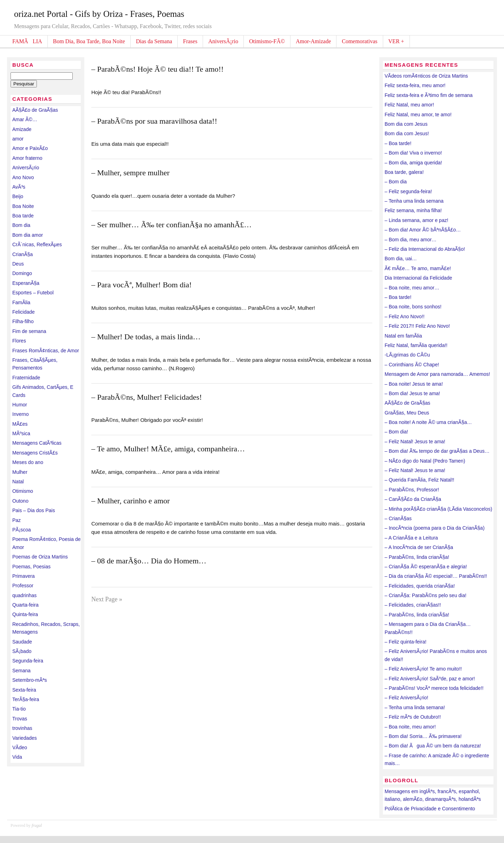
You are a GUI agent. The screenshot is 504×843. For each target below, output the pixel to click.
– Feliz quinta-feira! (405, 642)
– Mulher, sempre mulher (130, 173)
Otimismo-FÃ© (267, 41)
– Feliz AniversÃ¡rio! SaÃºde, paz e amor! (430, 679)
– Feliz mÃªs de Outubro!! (413, 717)
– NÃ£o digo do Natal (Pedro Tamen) (425, 461)
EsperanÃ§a (26, 283)
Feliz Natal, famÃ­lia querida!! (416, 345)
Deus (18, 264)
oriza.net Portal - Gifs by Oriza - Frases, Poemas (99, 14)
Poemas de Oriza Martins (40, 557)
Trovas (20, 719)
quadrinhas (24, 595)
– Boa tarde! (398, 143)
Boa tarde (23, 216)
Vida (17, 757)
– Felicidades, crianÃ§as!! (413, 605)
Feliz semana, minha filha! (413, 210)
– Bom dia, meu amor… (411, 240)
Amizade (22, 129)
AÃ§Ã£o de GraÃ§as (35, 110)
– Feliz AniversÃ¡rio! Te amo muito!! (423, 669)
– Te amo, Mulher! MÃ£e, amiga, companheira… (168, 449)
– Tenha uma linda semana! (415, 707)
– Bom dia (396, 182)
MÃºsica (21, 433)
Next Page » (107, 599)
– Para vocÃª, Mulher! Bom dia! (142, 285)
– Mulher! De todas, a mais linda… (146, 337)
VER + (396, 41)
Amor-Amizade (313, 41)
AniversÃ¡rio (223, 41)
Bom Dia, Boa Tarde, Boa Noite (89, 41)
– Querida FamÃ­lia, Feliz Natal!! (419, 480)
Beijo (18, 196)
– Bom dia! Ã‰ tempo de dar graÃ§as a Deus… (437, 451)
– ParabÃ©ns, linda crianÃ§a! (417, 557)
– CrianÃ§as (398, 518)
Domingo (22, 273)
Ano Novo (23, 177)
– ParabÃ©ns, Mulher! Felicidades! (147, 397)
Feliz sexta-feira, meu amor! (415, 85)
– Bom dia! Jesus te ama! (412, 393)
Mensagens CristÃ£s (35, 453)
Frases (190, 41)
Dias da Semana (154, 41)
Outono (20, 501)
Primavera (24, 576)
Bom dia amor (28, 235)
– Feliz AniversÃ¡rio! (406, 698)
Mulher (20, 472)
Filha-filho (23, 321)
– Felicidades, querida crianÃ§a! (420, 586)
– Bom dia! (396, 432)
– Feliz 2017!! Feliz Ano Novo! (417, 326)
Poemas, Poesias (31, 567)
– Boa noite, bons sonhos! (413, 307)
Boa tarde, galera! (404, 172)
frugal (37, 825)
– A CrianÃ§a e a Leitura (411, 538)
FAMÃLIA (27, 41)
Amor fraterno (27, 158)
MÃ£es (20, 424)
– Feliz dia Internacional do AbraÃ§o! (425, 249)
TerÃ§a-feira (26, 699)
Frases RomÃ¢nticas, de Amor (46, 351)
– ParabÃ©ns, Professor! (412, 490)
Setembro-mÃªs (30, 680)
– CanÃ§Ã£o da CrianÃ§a (413, 499)
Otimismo (23, 491)
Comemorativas (359, 41)
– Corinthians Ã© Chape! (412, 365)
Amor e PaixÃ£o (30, 148)
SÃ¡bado (22, 651)
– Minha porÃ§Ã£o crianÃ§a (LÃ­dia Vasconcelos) (438, 509)
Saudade (22, 642)
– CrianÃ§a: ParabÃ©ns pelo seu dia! (426, 595)
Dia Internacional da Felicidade (418, 278)
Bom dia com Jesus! (407, 133)
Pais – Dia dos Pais (34, 510)
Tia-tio (19, 709)
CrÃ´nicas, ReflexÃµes (37, 244)
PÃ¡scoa (22, 530)
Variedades (25, 738)
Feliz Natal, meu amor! (409, 105)
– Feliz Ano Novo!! (405, 316)
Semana (21, 671)
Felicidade (24, 312)
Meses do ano (28, 462)
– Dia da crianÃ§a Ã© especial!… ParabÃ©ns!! (436, 576)
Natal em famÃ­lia (403, 336)
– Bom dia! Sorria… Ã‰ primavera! (423, 736)
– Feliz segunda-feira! (408, 191)
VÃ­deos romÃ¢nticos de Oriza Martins (426, 76)
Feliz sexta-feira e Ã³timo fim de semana (429, 95)
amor (18, 139)
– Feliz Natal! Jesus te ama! (415, 442)
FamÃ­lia (21, 302)
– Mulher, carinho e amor (130, 501)
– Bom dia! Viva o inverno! (413, 153)
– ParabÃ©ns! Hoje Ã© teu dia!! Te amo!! (158, 69)
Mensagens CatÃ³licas (37, 443)
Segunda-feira (28, 661)
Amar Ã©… (25, 119)
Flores (19, 341)
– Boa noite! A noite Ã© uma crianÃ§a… (428, 422)
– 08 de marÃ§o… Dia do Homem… (149, 561)
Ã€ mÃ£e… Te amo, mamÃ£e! (418, 268)
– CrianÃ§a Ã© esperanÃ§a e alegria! (426, 567)
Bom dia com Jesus (406, 124)
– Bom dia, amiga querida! (413, 163)
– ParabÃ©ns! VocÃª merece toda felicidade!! (434, 688)
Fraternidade (26, 378)
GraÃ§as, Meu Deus (407, 413)
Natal (18, 482)
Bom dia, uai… (401, 259)
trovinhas (22, 728)
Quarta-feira (25, 605)
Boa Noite (23, 206)
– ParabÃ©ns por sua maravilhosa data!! (154, 121)
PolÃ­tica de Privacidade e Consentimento (430, 809)
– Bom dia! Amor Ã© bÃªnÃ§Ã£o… (423, 230)
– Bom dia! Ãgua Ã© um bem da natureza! (433, 746)
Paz (17, 520)
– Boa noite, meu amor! (410, 727)
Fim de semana (29, 331)
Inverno (21, 414)
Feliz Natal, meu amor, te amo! (418, 115)
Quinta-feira (25, 614)
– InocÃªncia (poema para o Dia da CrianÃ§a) (435, 528)
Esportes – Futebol (33, 293)
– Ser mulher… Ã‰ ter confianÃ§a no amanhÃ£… (171, 225)
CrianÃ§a (22, 254)
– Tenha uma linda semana (414, 201)
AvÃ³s (19, 187)
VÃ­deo (20, 747)
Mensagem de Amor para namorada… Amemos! (437, 374)
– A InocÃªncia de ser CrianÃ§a (419, 547)
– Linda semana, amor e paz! (416, 220)
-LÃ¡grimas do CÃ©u (407, 355)
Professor (23, 586)
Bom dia (21, 225)
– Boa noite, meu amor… (412, 288)
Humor (20, 405)
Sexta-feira (24, 690)
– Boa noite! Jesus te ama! (414, 384)
